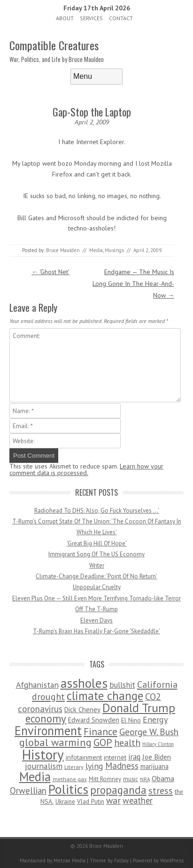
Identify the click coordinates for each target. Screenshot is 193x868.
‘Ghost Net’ (50, 272)
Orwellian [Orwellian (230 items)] (28, 791)
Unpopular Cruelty (97, 587)
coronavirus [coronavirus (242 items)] (40, 709)
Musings (114, 250)
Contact (121, 18)
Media (96, 250)
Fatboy (121, 860)
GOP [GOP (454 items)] (103, 742)
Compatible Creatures (54, 45)
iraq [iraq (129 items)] (134, 757)
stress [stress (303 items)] (161, 791)
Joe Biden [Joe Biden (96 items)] (157, 757)
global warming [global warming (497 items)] (55, 742)
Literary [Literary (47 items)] (74, 767)
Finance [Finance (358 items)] (100, 732)
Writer (97, 565)
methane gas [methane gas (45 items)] (70, 779)
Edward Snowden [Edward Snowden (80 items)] (94, 720)
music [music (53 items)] (131, 779)
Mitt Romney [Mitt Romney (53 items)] (105, 779)
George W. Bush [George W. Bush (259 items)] (149, 732)
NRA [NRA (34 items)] (145, 779)
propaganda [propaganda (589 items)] (118, 790)
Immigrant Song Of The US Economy (96, 554)
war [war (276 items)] (113, 800)
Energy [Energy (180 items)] (155, 719)
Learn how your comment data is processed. (86, 469)
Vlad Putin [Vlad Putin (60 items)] (91, 801)
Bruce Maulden (63, 250)
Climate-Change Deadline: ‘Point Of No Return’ (96, 576)
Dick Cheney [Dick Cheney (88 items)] (82, 710)
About (65, 18)
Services (91, 18)
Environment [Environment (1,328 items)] (48, 730)
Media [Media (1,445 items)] (35, 776)
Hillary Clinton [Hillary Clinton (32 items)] (158, 744)
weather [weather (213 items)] (138, 800)
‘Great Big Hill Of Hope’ (97, 543)
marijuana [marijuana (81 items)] (154, 766)
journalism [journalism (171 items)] (44, 766)
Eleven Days (96, 620)
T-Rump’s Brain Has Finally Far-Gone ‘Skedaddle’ (96, 631)
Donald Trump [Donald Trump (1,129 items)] (139, 708)
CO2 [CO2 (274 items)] (153, 696)
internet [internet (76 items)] (115, 757)
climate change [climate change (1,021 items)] (105, 695)
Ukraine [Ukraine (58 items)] (65, 802)
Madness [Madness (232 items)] (122, 766)
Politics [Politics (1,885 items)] (68, 789)
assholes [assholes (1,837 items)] (84, 683)
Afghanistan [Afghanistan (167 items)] (37, 685)
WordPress (172, 860)
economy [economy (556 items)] (46, 718)
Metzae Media (69, 860)
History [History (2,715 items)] (43, 754)
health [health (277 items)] (127, 742)
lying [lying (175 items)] (94, 766)
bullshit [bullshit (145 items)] (122, 685)
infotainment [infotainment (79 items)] (84, 757)
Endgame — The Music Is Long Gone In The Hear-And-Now (133, 284)
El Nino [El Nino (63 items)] (131, 720)
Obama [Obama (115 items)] (163, 778)
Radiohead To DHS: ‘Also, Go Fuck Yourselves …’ (97, 511)
